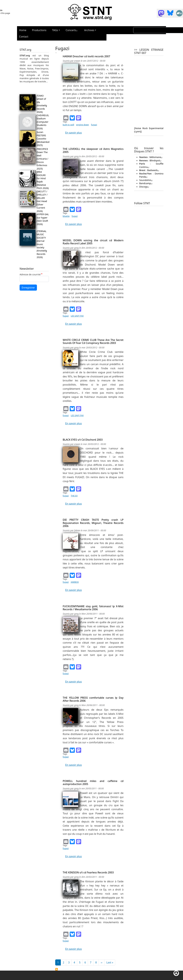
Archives (89, 30)
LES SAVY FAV (77, 316)
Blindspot (156, 160)
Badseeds (154, 170)
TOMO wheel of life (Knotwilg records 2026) (42, 104)
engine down (83, 125)
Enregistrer (28, 288)
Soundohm (146, 180)
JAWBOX (75, 582)
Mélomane (156, 157)
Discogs (145, 187)
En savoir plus (74, 133)
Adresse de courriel (30, 274)
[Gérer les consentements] (176, 973)
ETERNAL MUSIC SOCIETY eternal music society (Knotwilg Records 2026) (42, 244)
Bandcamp (146, 183)
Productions (39, 30)
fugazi (94, 125)
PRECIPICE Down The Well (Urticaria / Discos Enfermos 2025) (42, 159)
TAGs (55, 30)
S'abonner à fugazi (56, 969)
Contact (24, 37)
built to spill (68, 125)
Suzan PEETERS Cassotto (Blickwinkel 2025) (43, 139)
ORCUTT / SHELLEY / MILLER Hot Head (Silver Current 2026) (42, 201)
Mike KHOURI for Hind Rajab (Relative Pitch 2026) (43, 180)
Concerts (72, 30)
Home (23, 30)
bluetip (66, 216)
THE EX (74, 496)
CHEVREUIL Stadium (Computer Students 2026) (43, 122)
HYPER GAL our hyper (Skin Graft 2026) (43, 219)
